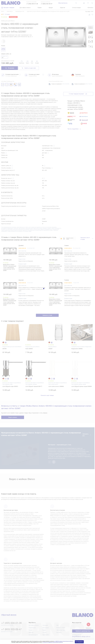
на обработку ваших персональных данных (63, 641)
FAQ (57, 619)
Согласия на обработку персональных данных (53, 642)
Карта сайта (46, 629)
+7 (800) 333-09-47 (47, 4)
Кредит (51, 8)
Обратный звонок (63, 3)
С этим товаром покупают (77, 94)
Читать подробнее (74, 129)
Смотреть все (87, 435)
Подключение (32, 622)
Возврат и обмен (61, 622)
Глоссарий (45, 619)
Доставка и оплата (25, 8)
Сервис (40, 8)
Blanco (3, 11)
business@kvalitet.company (81, 635)
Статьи (44, 626)
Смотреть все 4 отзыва (87, 239)
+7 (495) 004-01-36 (32, 4)
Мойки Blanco (10, 11)
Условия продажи (33, 629)
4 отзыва (7, 14)
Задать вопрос (13, 417)
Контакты (90, 8)
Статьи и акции (76, 8)
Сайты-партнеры (61, 624)
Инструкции (46, 622)
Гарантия (63, 8)
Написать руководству (83, 625)
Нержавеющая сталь (20, 11)
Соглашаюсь (79, 642)
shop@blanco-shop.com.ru (81, 630)
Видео (44, 624)
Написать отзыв (47, 315)
